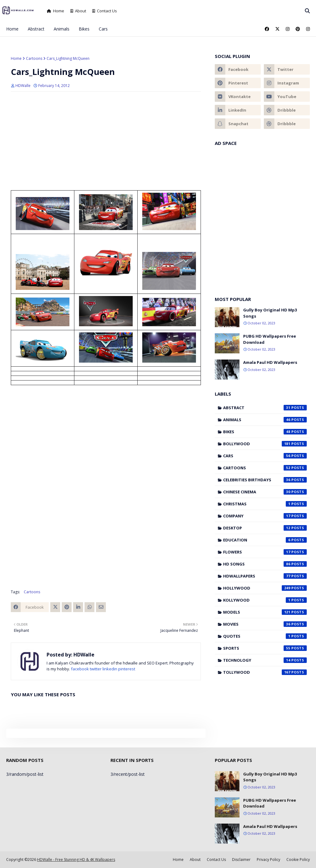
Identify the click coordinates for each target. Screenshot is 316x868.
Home (56, 11)
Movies (265, 624)
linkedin (110, 669)
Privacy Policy (268, 860)
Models (265, 612)
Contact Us (105, 11)
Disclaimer (241, 860)
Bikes (265, 432)
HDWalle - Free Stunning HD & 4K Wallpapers (76, 860)
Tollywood (265, 672)
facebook (80, 669)
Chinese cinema (265, 492)
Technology (265, 660)
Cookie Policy (298, 860)
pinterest (127, 669)
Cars (265, 456)
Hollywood (265, 588)
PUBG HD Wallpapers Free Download (270, 339)
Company (265, 516)
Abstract (265, 408)
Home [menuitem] (12, 29)
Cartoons (34, 58)
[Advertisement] (106, 141)
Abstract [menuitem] (36, 29)
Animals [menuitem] (62, 29)
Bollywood (265, 444)
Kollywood (265, 600)
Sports (265, 648)
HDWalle (23, 86)
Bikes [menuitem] (84, 29)
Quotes (265, 636)
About (78, 11)
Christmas (265, 504)
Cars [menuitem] (103, 29)
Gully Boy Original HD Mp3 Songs (270, 313)
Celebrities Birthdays (265, 480)
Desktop (265, 528)
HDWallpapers (265, 576)
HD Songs (265, 564)
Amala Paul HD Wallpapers (270, 362)
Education (265, 540)
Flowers (265, 552)
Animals (265, 420)
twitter (96, 669)
